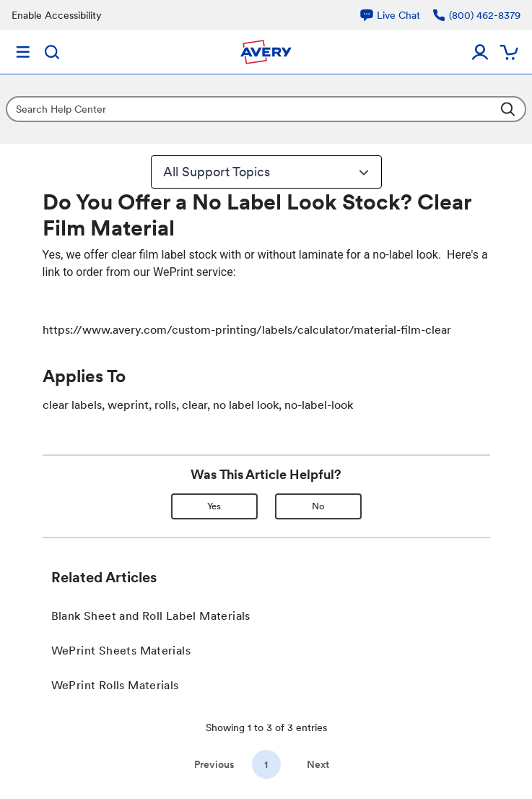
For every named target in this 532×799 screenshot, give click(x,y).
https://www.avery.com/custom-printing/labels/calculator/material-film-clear (247, 330)
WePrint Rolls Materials (115, 685)
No (318, 506)
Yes (214, 506)
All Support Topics (268, 172)
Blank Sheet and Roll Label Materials (151, 616)
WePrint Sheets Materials (121, 651)
